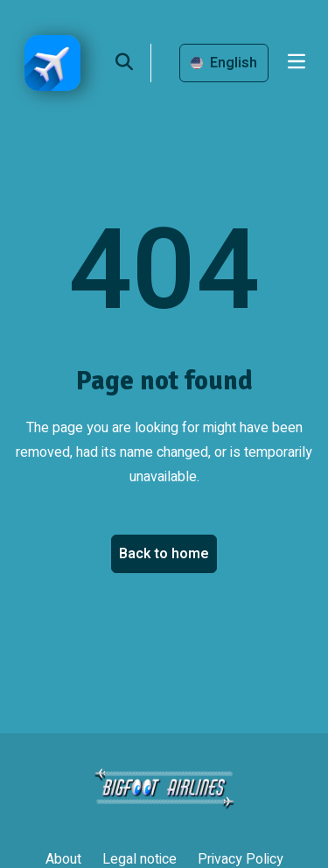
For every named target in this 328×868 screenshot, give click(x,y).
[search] (133, 63)
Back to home (164, 554)
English (224, 63)
